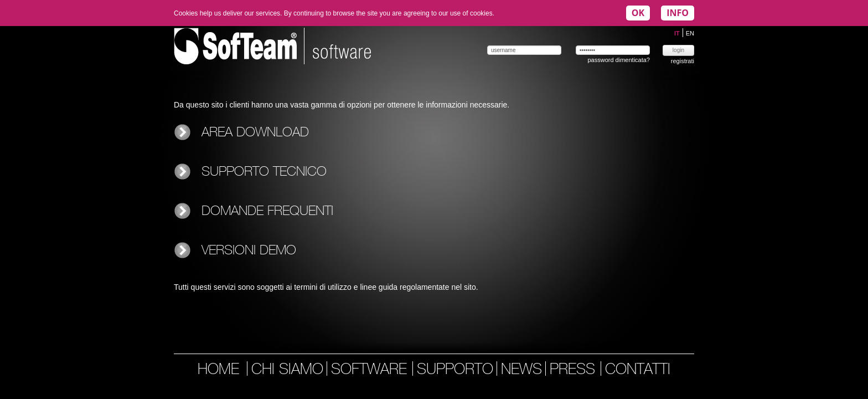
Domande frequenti (267, 211)
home (218, 370)
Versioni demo (249, 251)
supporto (455, 370)
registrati (683, 61)
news (521, 370)
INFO (678, 13)
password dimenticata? (619, 60)
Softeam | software (272, 46)
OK (638, 13)
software (371, 370)
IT (678, 33)
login (678, 50)
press (575, 370)
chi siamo (287, 370)
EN (690, 33)
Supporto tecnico (264, 172)
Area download (255, 133)
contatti (638, 370)
